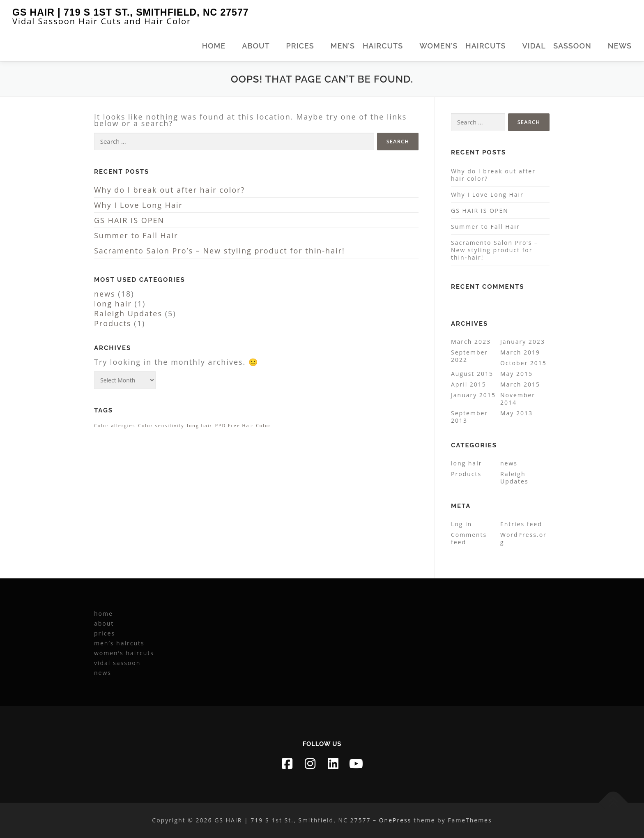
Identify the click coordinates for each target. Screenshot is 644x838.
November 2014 (518, 399)
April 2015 (469, 384)
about (256, 46)
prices (300, 46)
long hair (113, 304)
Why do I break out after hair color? (169, 190)
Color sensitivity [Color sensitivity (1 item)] (161, 426)
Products (113, 323)
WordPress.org (523, 538)
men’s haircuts (367, 46)
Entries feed (521, 524)
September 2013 (469, 417)
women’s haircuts (462, 46)
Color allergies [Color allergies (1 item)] (115, 426)
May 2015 (516, 374)
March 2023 (471, 342)
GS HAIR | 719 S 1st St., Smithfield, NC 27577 (130, 12)
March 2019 (520, 352)
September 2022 (469, 356)
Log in (461, 524)
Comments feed (469, 538)
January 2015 (473, 395)
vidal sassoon (557, 46)
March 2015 (520, 384)
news (620, 46)
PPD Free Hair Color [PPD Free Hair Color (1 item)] (243, 426)
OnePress (395, 820)
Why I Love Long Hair (138, 205)
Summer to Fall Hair (136, 235)
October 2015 (523, 363)
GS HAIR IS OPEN (129, 220)
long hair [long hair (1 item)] (200, 426)
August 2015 (472, 374)
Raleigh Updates (128, 313)
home (214, 46)
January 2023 (523, 342)
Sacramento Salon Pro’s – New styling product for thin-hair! (220, 251)
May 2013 (516, 413)
